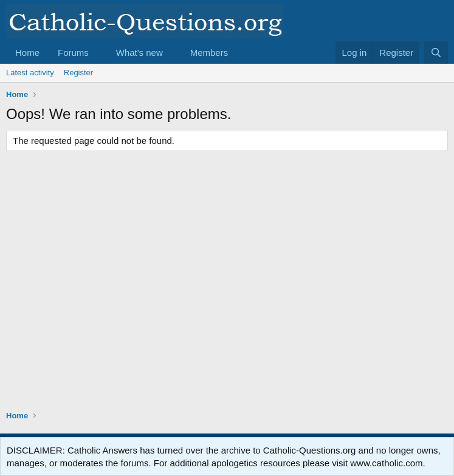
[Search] (436, 53)
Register (78, 73)
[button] (98, 53)
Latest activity (30, 73)
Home (27, 53)
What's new (139, 53)
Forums (73, 53)
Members (209, 53)
